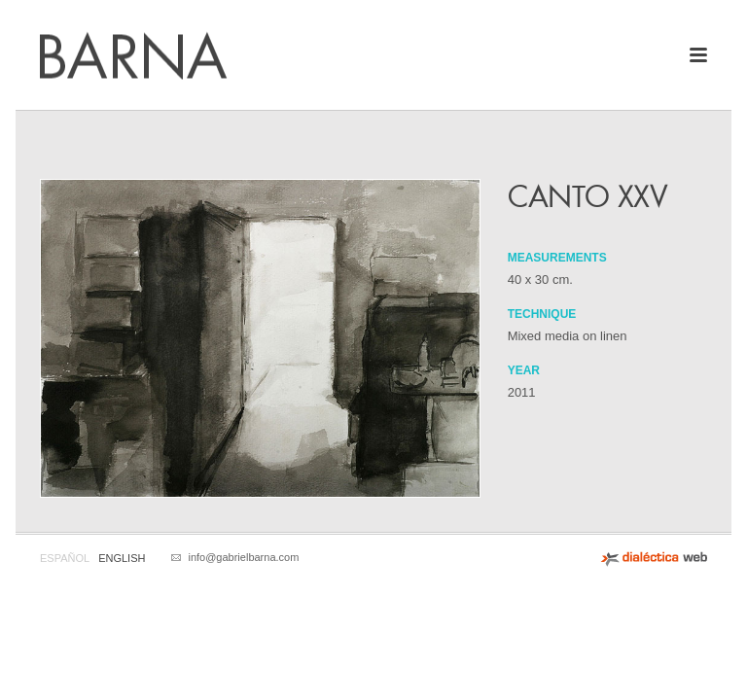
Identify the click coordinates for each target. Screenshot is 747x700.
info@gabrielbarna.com (243, 557)
